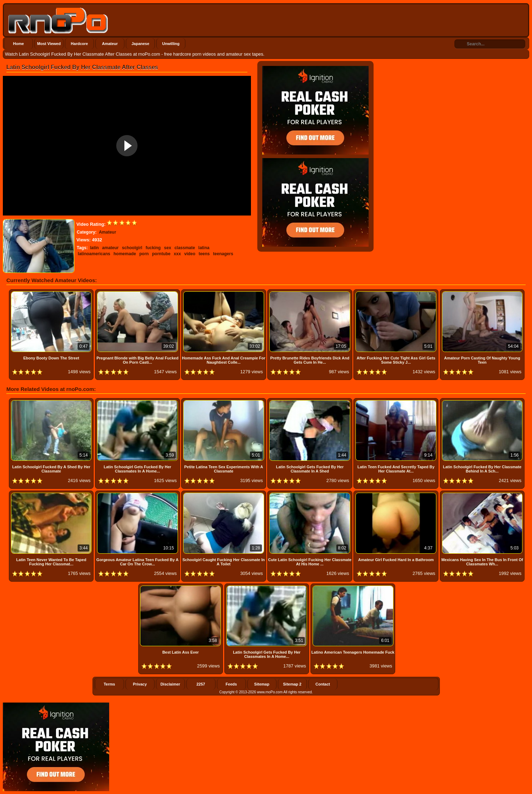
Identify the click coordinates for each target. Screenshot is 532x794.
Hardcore (79, 44)
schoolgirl (132, 248)
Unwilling (171, 44)
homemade (125, 254)
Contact (323, 684)
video (190, 254)
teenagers (223, 254)
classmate (185, 248)
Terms (109, 684)
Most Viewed (49, 44)
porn (144, 254)
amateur (110, 248)
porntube (161, 254)
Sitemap (262, 684)
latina (204, 248)
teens (204, 254)
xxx (177, 254)
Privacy (140, 684)
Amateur (110, 44)
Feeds (231, 684)
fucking (153, 248)
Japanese (140, 44)
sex (168, 248)
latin (94, 248)
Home (19, 44)
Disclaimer (170, 684)
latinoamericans (94, 254)
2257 (201, 684)
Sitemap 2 (292, 684)
